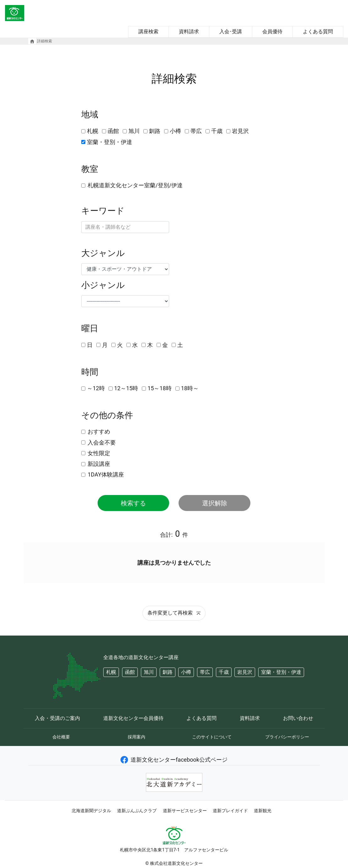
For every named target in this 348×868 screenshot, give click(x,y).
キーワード (103, 211)
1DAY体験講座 (106, 474)
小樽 (175, 131)
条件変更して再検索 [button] (174, 613)
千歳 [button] (224, 672)
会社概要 (61, 737)
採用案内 (137, 737)
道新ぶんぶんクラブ (137, 811)
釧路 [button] (168, 672)
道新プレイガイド (230, 811)
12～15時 (126, 388)
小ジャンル (103, 285)
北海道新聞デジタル (91, 811)
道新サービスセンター (185, 811)
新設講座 (99, 464)
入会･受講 (231, 32)
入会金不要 (102, 442)
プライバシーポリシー (287, 737)
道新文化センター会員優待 (133, 718)
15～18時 (159, 388)
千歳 (217, 131)
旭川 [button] (149, 672)
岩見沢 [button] (245, 672)
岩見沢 (240, 131)
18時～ (190, 388)
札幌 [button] (111, 672)
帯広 (196, 131)
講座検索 (148, 32)
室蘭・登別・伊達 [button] (281, 672)
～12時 (96, 388)
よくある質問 (318, 32)
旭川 (134, 131)
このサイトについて (212, 737)
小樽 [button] (186, 672)
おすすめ (99, 431)
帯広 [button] (205, 672)
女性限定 (99, 453)
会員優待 (272, 32)
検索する (133, 503)
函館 (113, 131)
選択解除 (215, 503)
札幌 (93, 131)
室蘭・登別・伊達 (110, 142)
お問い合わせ (298, 718)
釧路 (155, 131)
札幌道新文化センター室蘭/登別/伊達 (135, 185)
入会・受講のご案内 (57, 718)
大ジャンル (103, 253)
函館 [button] (130, 672)
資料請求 (189, 32)
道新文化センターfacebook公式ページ (174, 760)
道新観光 (263, 811)
